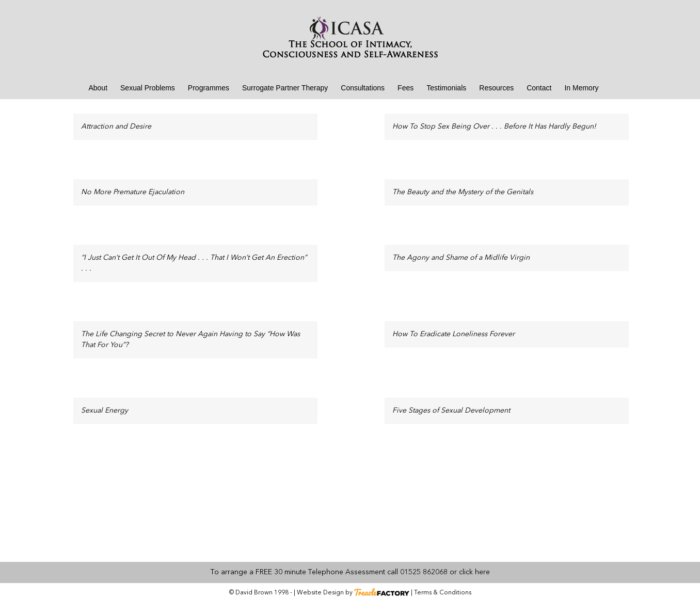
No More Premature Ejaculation (133, 192)
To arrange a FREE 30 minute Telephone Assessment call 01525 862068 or (334, 572)
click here (474, 572)
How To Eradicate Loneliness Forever (454, 334)
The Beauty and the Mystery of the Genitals (463, 192)
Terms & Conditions (443, 593)
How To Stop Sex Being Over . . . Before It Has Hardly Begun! (494, 127)
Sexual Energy (105, 411)
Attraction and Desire (116, 127)
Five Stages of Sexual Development (451, 411)
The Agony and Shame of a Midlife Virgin (461, 258)
